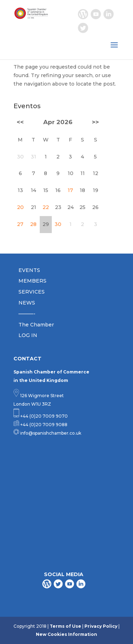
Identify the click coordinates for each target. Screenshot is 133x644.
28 (33, 224)
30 (58, 224)
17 (70, 190)
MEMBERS (32, 281)
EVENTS (29, 270)
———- (27, 314)
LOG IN (28, 335)
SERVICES (32, 292)
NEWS (27, 303)
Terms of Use (65, 626)
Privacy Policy (101, 626)
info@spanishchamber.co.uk (50, 433)
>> (95, 122)
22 (46, 207)
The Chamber (36, 325)
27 (20, 224)
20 (20, 207)
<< (20, 122)
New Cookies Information (66, 634)
